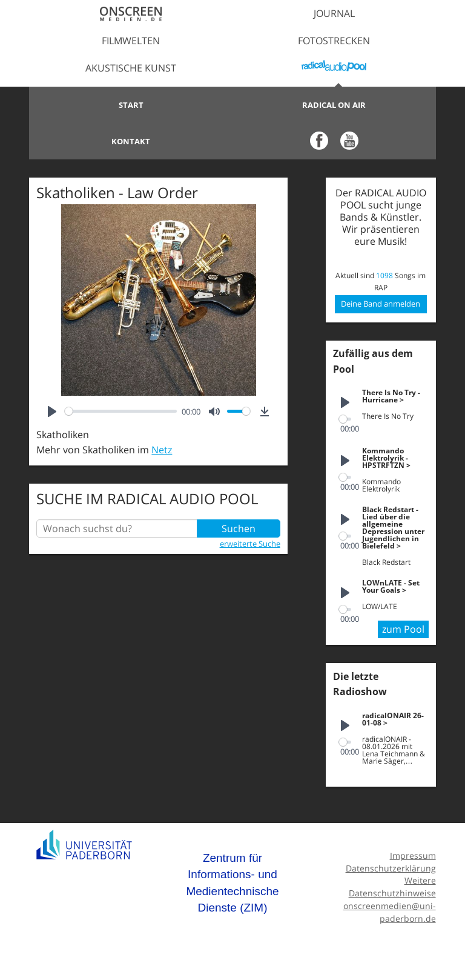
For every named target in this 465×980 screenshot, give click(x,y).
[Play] (52, 412)
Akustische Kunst (131, 68)
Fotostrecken (334, 41)
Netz (162, 450)
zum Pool (403, 629)
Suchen (239, 528)
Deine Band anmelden (381, 304)
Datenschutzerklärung (391, 868)
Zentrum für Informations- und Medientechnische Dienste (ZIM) (232, 883)
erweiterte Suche (250, 544)
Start (131, 105)
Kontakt (131, 141)
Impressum (413, 855)
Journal (334, 13)
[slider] (121, 411)
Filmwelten (131, 41)
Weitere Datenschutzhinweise (392, 887)
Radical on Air (334, 105)
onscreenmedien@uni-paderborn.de (390, 912)
